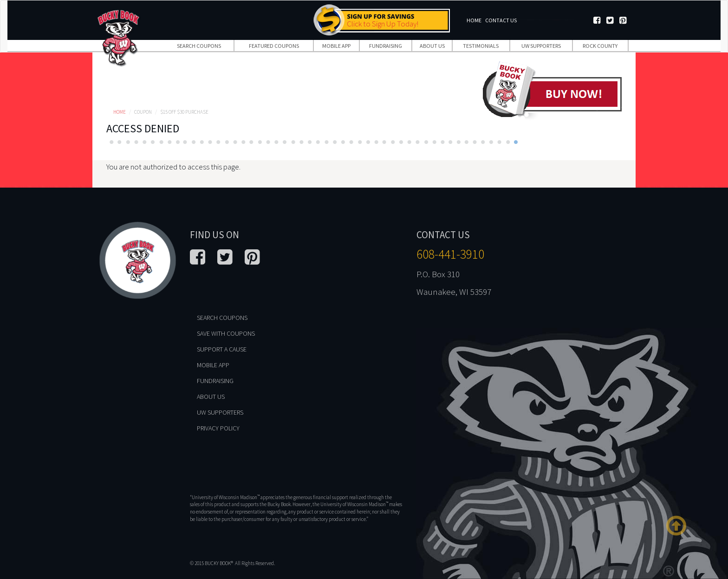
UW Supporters (541, 46)
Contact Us (501, 20)
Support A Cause (222, 349)
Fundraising (386, 46)
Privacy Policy (218, 428)
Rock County (600, 46)
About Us (432, 46)
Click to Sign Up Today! (383, 24)
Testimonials (481, 46)
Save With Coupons (226, 333)
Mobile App (336, 46)
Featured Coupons (274, 46)
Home (474, 20)
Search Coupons (199, 46)
